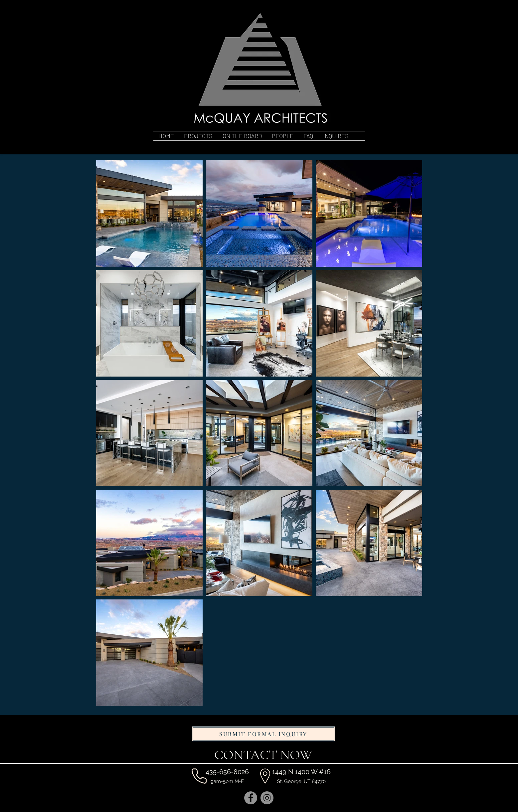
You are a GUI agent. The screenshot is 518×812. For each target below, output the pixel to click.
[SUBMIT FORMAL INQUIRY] (263, 734)
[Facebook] (251, 798)
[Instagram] (267, 798)
